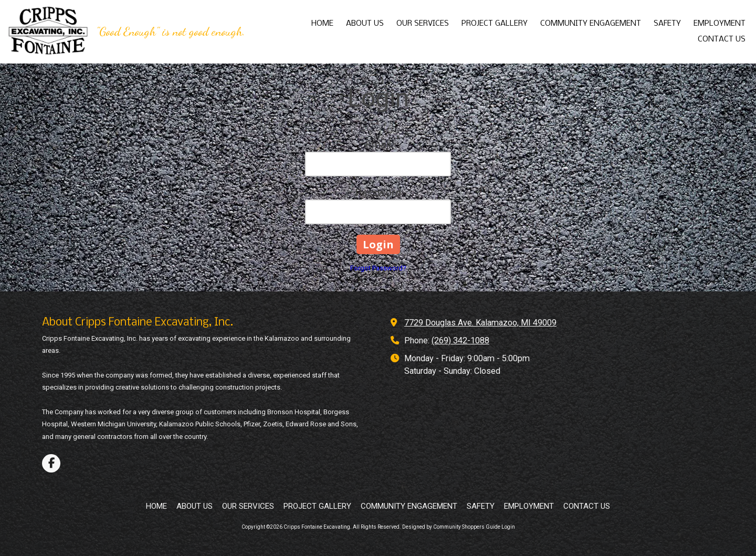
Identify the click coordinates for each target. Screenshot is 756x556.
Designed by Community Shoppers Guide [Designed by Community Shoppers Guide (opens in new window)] (451, 527)
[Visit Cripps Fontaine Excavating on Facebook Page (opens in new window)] (51, 463)
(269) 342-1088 (460, 340)
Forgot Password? (378, 268)
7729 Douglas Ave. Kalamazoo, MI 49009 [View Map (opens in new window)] (480, 323)
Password (378, 193)
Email (378, 145)
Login (508, 527)
